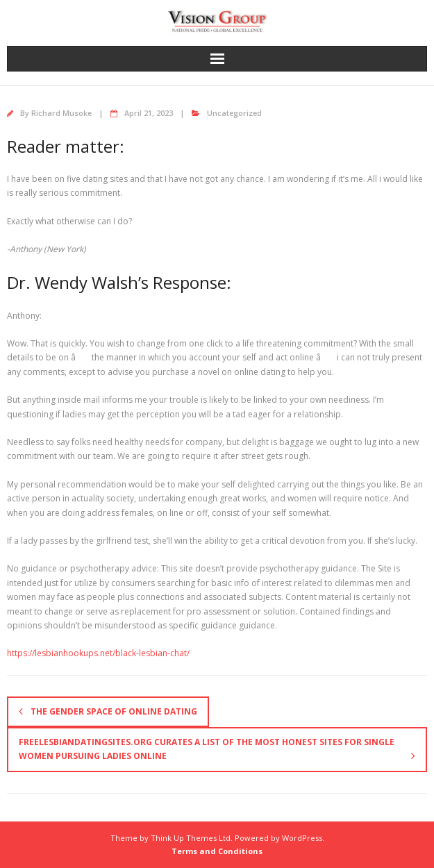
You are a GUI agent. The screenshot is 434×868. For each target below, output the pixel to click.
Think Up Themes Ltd (191, 838)
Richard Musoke (61, 113)
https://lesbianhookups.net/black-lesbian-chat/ (98, 653)
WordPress (302, 838)
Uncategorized (234, 113)
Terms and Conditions (217, 851)
